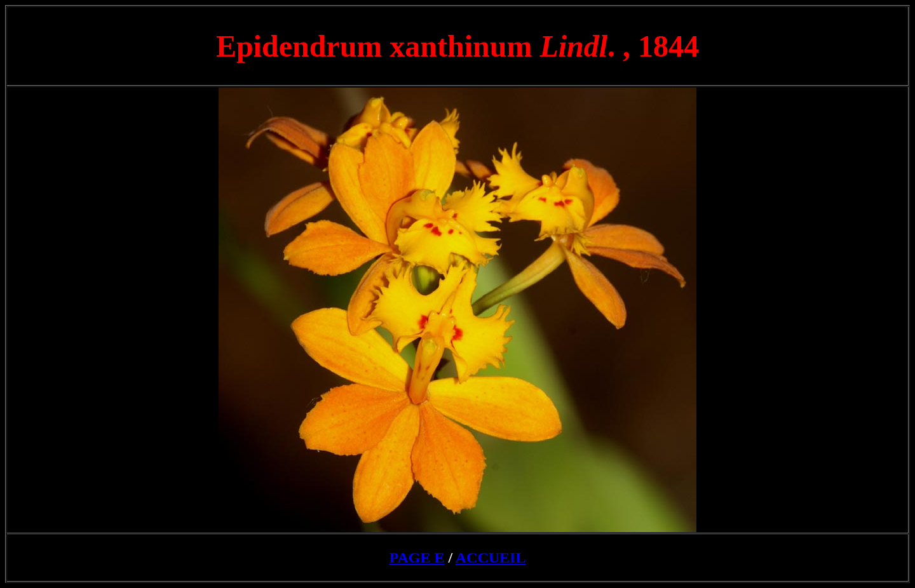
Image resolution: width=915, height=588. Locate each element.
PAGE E (417, 558)
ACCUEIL (491, 558)
